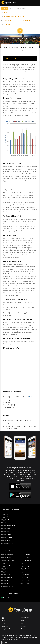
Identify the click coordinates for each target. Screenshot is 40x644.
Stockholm (7, 554)
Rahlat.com (5, 597)
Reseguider (5, 626)
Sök (20, 31)
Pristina (6, 583)
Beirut (24, 572)
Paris (24, 578)
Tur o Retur (5, 8)
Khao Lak (7, 563)
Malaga (25, 566)
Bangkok (25, 554)
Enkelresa (12, 8)
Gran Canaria (8, 560)
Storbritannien (8, 526)
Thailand (6, 517)
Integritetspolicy (6, 629)
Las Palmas (26, 560)
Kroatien (6, 540)
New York (25, 583)
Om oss (24, 620)
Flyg (3, 618)
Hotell (3, 620)
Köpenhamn (7, 569)
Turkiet (6, 523)
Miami (24, 575)
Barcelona (26, 569)
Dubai (24, 581)
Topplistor (25, 629)
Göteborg (7, 566)
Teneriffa (7, 578)
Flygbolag (24, 626)
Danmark (7, 537)
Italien (6, 529)
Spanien (6, 514)
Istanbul (6, 575)
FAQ (23, 623)
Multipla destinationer (21, 8)
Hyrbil (3, 623)
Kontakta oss (25, 618)
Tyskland (32, 397)
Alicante (6, 557)
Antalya (6, 581)
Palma (6, 572)
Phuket (25, 563)
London (25, 557)
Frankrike (7, 534)
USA (5, 520)
